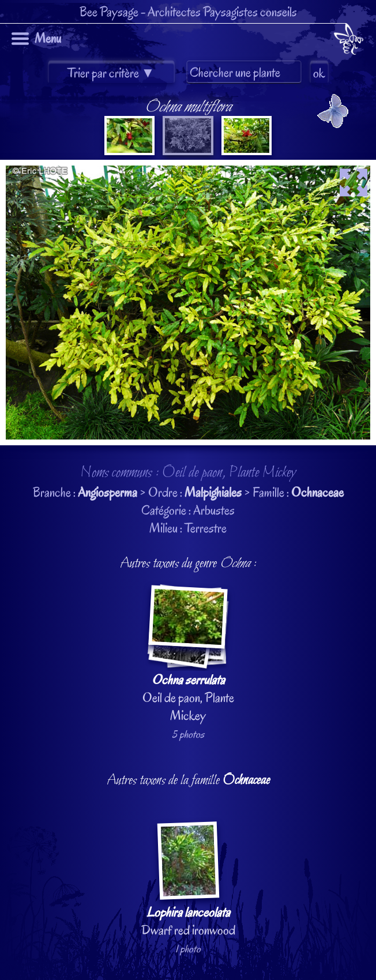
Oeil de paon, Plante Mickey (188, 654)
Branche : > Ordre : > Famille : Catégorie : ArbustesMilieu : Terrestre (188, 513)
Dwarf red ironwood (188, 879)
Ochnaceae (317, 492)
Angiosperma (108, 492)
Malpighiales (213, 492)
